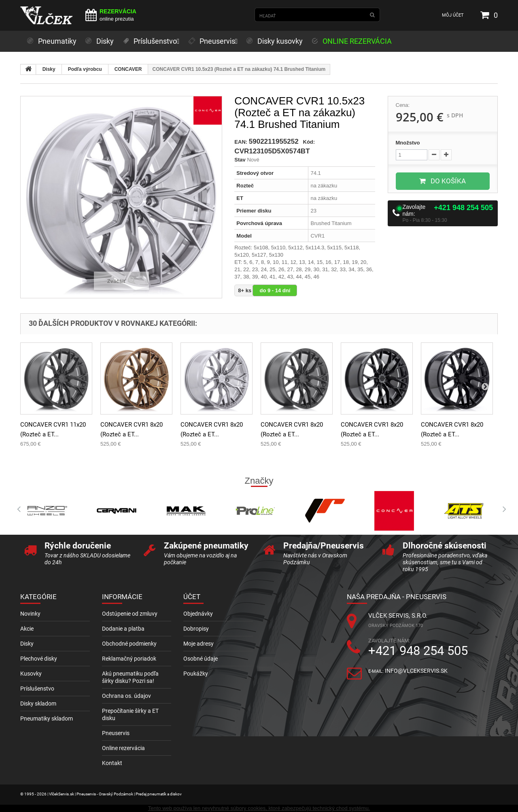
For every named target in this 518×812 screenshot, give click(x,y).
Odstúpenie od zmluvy (130, 614)
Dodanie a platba (123, 629)
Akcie (27, 629)
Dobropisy (196, 629)
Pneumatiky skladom (47, 718)
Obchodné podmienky (129, 644)
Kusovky (31, 674)
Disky (49, 69)
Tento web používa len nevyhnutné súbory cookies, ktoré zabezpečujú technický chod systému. (259, 808)
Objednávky (198, 614)
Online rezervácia (123, 748)
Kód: (309, 142)
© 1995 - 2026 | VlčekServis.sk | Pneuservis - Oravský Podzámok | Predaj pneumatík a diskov (101, 794)
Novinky (30, 614)
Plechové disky (39, 659)
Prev (16, 509)
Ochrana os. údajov (126, 696)
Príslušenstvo (37, 689)
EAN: (241, 142)
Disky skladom (38, 704)
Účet (192, 597)
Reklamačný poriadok (129, 659)
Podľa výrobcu (85, 69)
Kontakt (112, 763)
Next (502, 509)
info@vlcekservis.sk (416, 671)
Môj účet (453, 15)
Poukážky (196, 674)
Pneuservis (116, 733)
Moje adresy (198, 644)
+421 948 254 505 (463, 208)
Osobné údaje (201, 659)
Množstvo (408, 143)
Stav (240, 160)
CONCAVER (128, 69)
